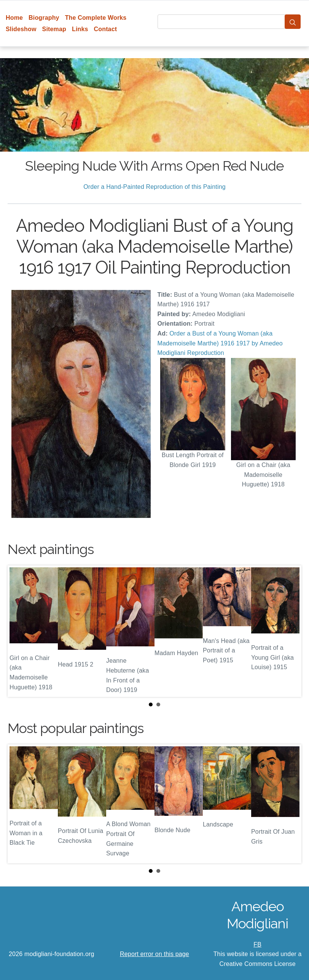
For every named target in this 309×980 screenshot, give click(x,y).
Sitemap (54, 29)
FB (257, 944)
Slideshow (21, 29)
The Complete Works (96, 18)
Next (290, 631)
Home (14, 18)
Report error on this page (154, 954)
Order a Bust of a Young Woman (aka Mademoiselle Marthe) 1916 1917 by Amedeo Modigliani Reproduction (220, 343)
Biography (44, 18)
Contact (106, 29)
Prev (19, 631)
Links (80, 29)
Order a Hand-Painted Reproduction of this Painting (154, 187)
